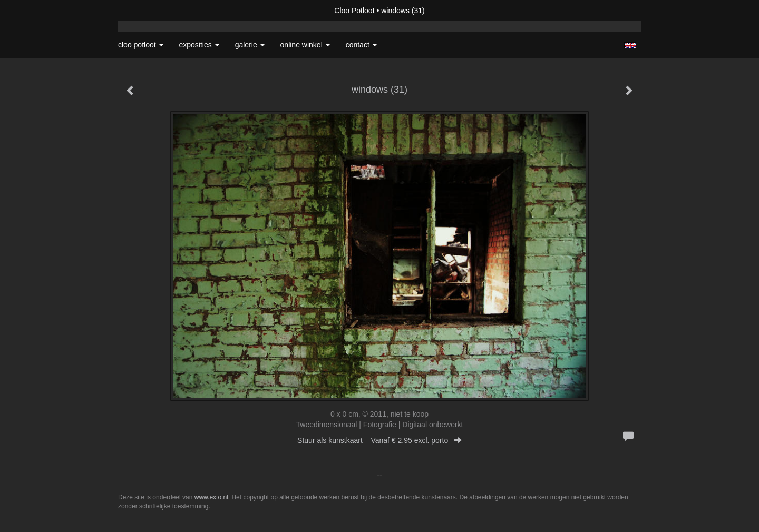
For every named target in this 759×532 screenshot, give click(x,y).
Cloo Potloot (354, 11)
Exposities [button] (199, 45)
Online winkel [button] (305, 45)
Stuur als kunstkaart (379, 440)
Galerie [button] (250, 45)
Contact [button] (361, 45)
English (630, 45)
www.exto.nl (211, 497)
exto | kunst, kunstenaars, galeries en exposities (148, 11)
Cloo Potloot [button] (141, 45)
